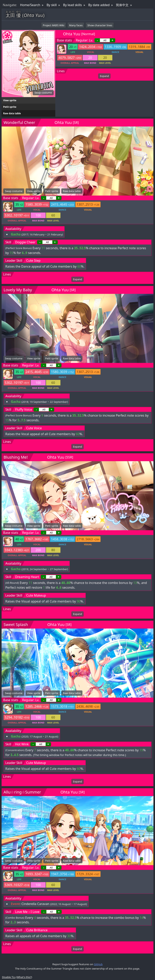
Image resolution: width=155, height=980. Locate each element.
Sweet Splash (16, 624)
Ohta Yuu (72, 34)
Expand (104, 76)
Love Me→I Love (27, 912)
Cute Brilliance (37, 930)
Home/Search (30, 5)
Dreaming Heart (27, 577)
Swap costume (43, 93)
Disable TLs (9, 977)
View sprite (10, 100)
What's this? (24, 977)
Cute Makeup (36, 595)
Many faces (76, 25)
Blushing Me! (16, 457)
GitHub (98, 964)
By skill (52, 5)
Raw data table (12, 113)
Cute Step (33, 260)
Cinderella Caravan (35, 904)
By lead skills (73, 5)
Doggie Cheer (25, 242)
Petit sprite (10, 107)
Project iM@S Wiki (54, 25)
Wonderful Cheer (19, 122)
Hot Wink (22, 744)
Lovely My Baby (18, 290)
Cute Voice (34, 428)
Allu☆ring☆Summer (22, 792)
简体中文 (122, 5)
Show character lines (100, 25)
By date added (99, 5)
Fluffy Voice (24, 409)
